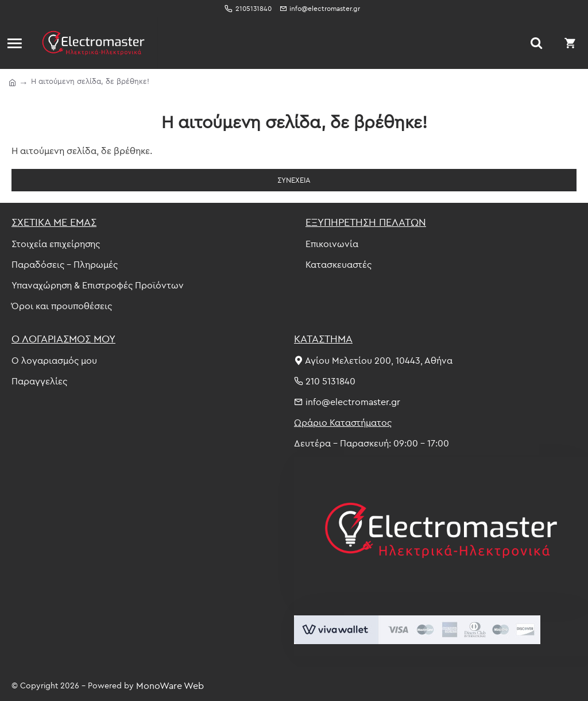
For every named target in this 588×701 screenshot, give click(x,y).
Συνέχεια (294, 180)
